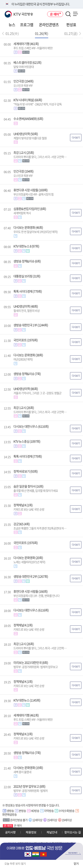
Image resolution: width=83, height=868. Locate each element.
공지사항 (10, 832)
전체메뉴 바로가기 (0, 0)
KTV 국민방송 (12, 12)
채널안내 (52, 832)
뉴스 (12, 25)
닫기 (76, 864)
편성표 (71, 25)
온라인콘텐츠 (49, 25)
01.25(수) (12, 33)
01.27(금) (71, 33)
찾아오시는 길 (73, 832)
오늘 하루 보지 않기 (15, 864)
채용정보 (31, 832)
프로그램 (27, 25)
